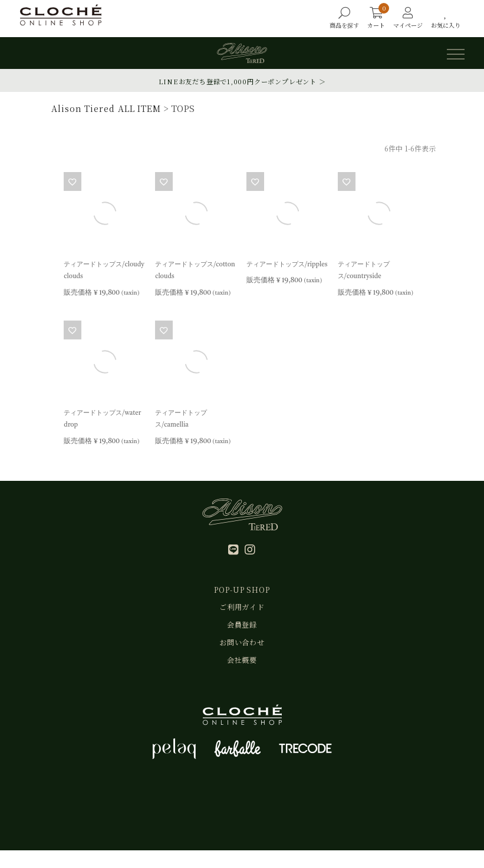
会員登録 (242, 634)
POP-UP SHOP (242, 592)
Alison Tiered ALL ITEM (104, 108)
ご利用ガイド (242, 613)
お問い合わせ (242, 654)
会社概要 (242, 676)
